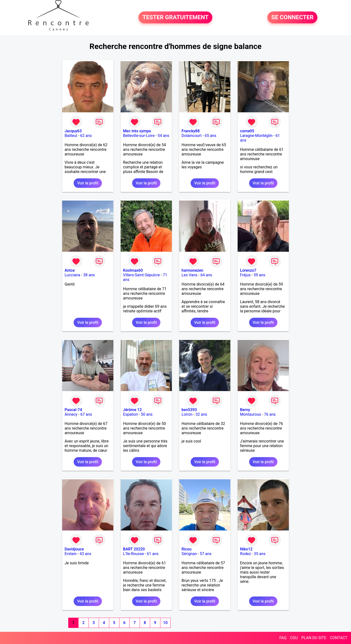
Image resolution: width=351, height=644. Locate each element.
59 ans (259, 275)
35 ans (260, 554)
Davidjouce (74, 549)
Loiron (187, 414)
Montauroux (251, 414)
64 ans (206, 275)
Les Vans (190, 275)
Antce (70, 270)
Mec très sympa (137, 131)
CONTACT (339, 638)
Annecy (71, 414)
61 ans (153, 554)
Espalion (131, 414)
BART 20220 (134, 549)
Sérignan (189, 554)
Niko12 (246, 549)
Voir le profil (88, 183)
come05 (247, 131)
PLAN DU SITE (314, 638)
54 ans (163, 136)
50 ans (147, 414)
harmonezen (192, 270)
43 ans (85, 554)
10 (165, 623)
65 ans (211, 136)
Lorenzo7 (248, 270)
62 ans (86, 136)
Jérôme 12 (132, 410)
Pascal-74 (73, 410)
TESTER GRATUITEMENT (175, 18)
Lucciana (72, 275)
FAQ (283, 638)
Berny (245, 410)
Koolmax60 (133, 270)
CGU (294, 638)
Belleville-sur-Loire (139, 136)
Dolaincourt (192, 136)
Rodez (245, 554)
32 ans (201, 414)
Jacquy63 (73, 131)
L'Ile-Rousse (133, 554)
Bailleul (71, 136)
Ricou (186, 549)
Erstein (71, 554)
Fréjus (245, 275)
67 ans (86, 414)
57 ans (206, 554)
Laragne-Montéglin (256, 136)
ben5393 (189, 410)
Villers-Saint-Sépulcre (141, 275)
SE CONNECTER (292, 18)
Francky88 (191, 131)
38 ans (89, 275)
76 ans (270, 414)
